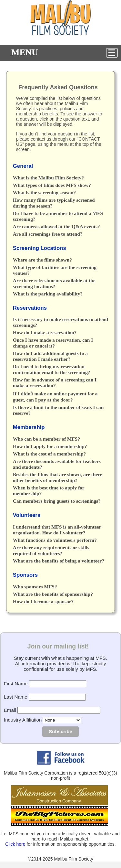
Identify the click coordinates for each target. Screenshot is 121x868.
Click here (15, 844)
